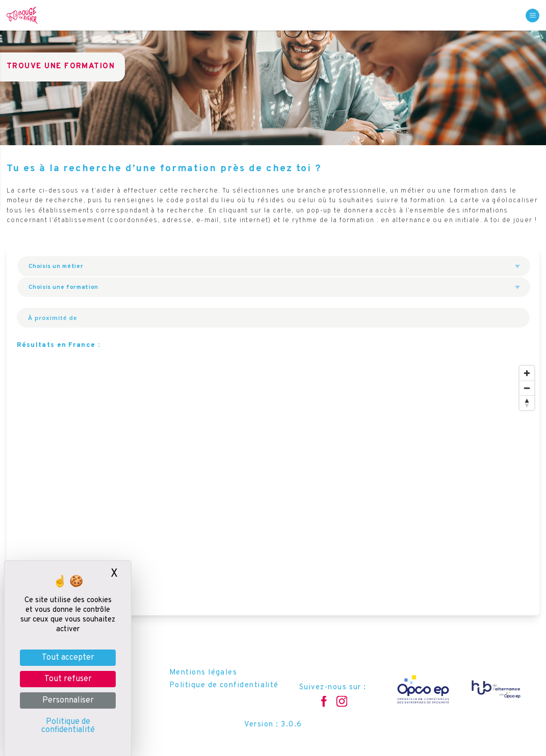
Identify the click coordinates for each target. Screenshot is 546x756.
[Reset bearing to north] (527, 403)
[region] (273, 488)
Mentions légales (203, 673)
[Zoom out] (527, 388)
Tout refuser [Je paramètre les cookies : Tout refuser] (68, 679)
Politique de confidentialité (224, 685)
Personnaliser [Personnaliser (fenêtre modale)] (68, 700)
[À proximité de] (111, 317)
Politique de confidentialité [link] (68, 726)
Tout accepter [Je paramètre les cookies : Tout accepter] (68, 658)
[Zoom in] (527, 373)
